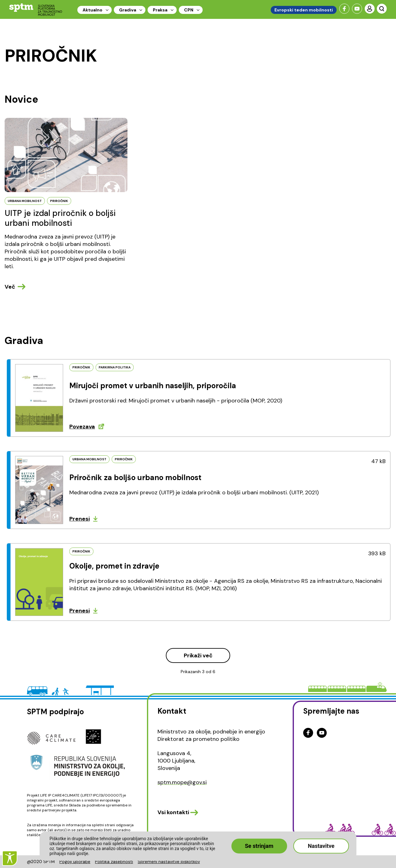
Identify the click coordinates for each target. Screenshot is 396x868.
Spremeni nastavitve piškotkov (169, 862)
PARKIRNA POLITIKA (115, 367)
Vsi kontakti (173, 812)
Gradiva (128, 10)
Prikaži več (198, 655)
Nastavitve (321, 846)
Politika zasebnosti (114, 862)
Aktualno (93, 10)
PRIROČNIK (81, 367)
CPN (189, 10)
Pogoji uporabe (75, 862)
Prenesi (80, 519)
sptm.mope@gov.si (182, 782)
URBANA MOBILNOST (25, 201)
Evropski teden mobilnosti (304, 10)
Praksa (160, 10)
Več (10, 287)
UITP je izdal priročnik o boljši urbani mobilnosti (60, 218)
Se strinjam (259, 846)
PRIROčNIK (59, 201)
